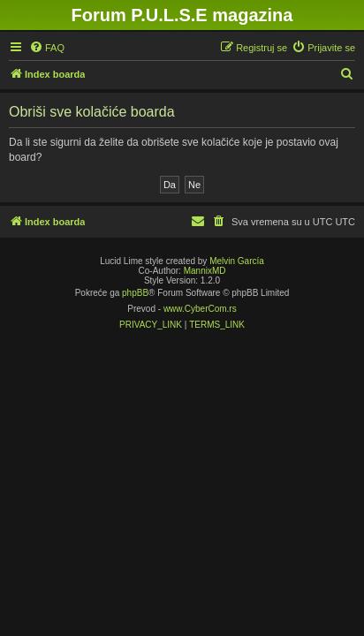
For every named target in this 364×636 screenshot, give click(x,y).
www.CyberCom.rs (200, 309)
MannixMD (205, 271)
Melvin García (237, 261)
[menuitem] (47, 48)
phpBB (135, 293)
